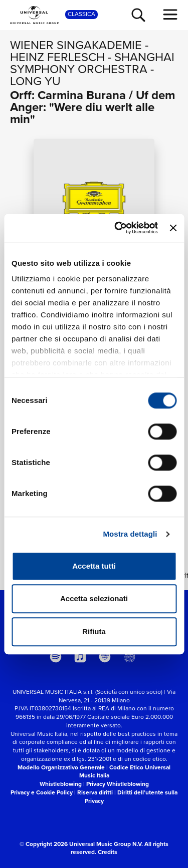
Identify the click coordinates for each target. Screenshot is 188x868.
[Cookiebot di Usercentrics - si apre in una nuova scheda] (118, 228)
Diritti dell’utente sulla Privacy (131, 797)
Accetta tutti (94, 566)
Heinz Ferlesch (57, 57)
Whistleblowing (61, 784)
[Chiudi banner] (173, 228)
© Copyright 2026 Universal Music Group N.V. (81, 844)
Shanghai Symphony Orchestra (92, 63)
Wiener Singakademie (76, 45)
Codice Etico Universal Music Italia (125, 772)
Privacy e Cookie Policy (42, 792)
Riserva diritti (95, 792)
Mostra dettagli (130, 534)
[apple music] (80, 657)
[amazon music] (105, 657)
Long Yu (35, 81)
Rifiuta (94, 631)
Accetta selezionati (94, 598)
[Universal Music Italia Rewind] (129, 657)
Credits (108, 852)
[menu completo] (170, 15)
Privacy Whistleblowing (118, 784)
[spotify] (56, 657)
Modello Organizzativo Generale (61, 767)
